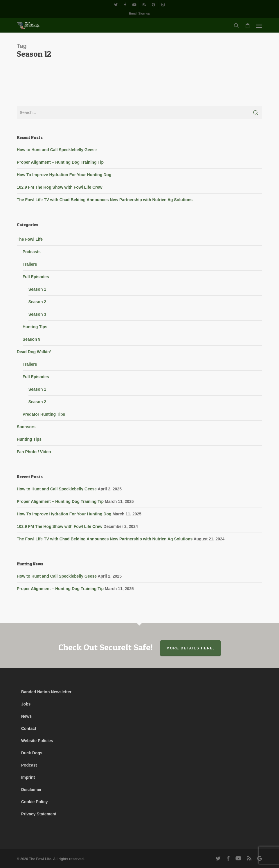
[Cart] (247, 26)
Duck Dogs (32, 753)
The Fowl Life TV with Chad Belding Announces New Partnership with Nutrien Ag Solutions (105, 200)
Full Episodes (36, 277)
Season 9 (32, 339)
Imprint (28, 777)
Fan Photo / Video (34, 452)
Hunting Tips (35, 327)
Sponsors (26, 427)
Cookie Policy (35, 802)
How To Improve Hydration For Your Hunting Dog (64, 175)
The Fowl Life (30, 239)
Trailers (30, 264)
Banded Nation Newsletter (46, 692)
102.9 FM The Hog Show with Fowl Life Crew (60, 187)
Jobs (26, 704)
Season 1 (37, 289)
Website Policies (37, 741)
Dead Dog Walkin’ (34, 352)
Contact (29, 728)
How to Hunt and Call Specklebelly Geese (57, 150)
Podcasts (32, 252)
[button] (259, 26)
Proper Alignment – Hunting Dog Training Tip (60, 162)
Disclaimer (32, 790)
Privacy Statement (39, 814)
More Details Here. (190, 648)
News (27, 716)
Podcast (29, 765)
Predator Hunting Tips (44, 414)
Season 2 (37, 302)
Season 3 (37, 314)
